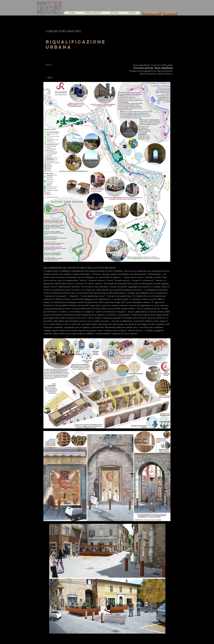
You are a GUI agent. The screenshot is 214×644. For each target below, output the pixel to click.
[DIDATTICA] (170, 13)
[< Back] (49, 78)
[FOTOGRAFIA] (152, 13)
